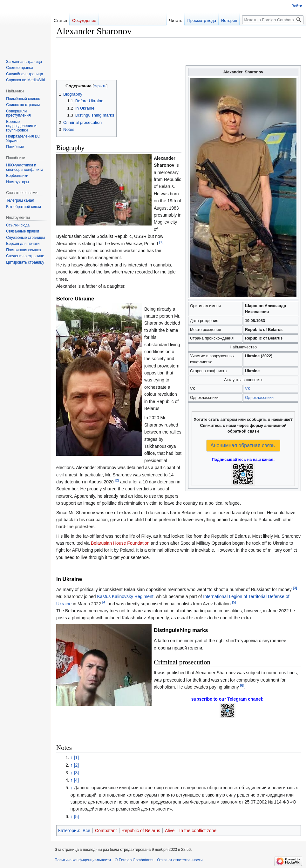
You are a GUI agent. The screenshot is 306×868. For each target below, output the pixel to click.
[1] (161, 242)
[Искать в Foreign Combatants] (273, 20)
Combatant (106, 831)
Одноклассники (259, 398)
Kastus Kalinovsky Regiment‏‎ (125, 596)
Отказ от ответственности (180, 860)
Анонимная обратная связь (242, 445)
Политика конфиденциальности (83, 860)
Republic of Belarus (141, 831)
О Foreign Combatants (134, 860)
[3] (295, 588)
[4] (104, 602)
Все (86, 831)
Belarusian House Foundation (120, 543)
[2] (117, 480)
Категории (69, 831)
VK (248, 389)
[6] (242, 685)
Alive (170, 831)
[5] (234, 602)
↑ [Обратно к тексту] (72, 757)
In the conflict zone (198, 831)
